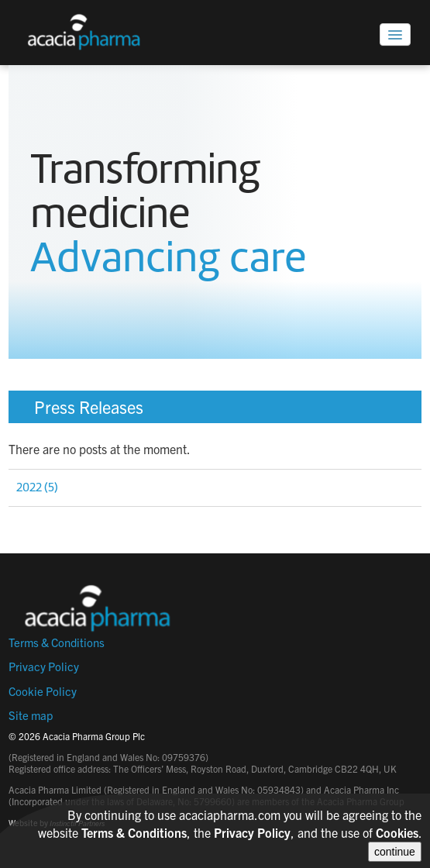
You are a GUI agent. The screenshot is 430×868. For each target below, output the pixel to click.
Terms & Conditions (57, 642)
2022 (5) (37, 487)
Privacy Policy (44, 666)
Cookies (397, 832)
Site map (31, 715)
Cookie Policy (43, 691)
